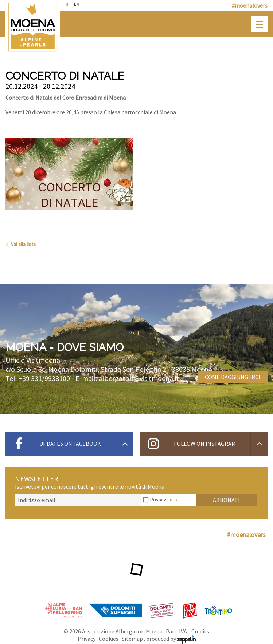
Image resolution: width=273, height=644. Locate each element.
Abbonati (226, 500)
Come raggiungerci (233, 377)
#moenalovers (250, 5)
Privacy (164, 500)
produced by (171, 639)
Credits (200, 631)
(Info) (173, 500)
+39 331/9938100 (44, 378)
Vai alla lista (21, 244)
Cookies (109, 639)
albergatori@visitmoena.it (139, 378)
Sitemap (132, 639)
